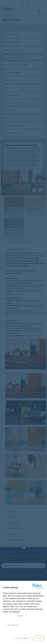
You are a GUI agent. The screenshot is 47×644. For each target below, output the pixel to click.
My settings (10, 625)
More (22, 616)
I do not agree (21, 638)
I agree (38, 638)
